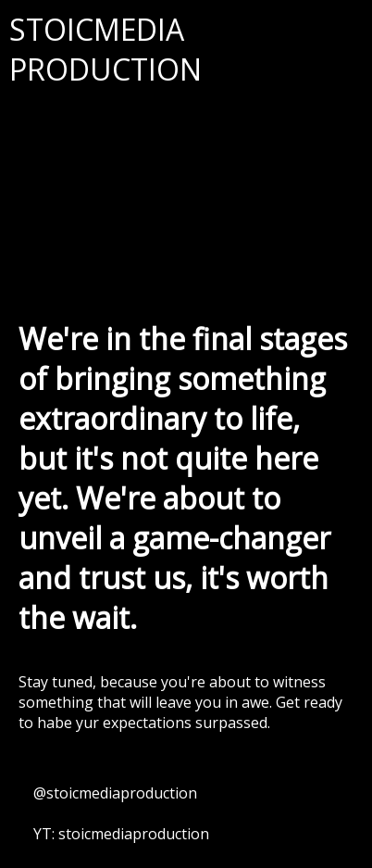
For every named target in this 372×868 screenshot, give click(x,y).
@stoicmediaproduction (115, 793)
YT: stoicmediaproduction (121, 834)
